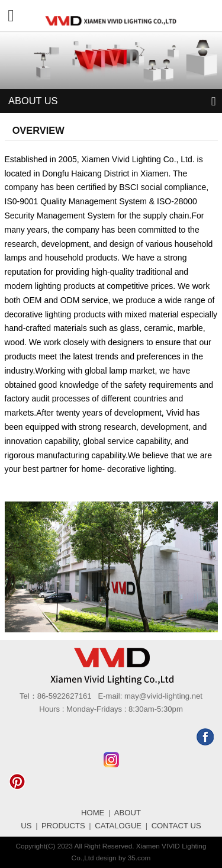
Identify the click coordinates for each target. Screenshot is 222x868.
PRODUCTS (63, 826)
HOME (93, 813)
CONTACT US (176, 826)
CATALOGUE (118, 826)
